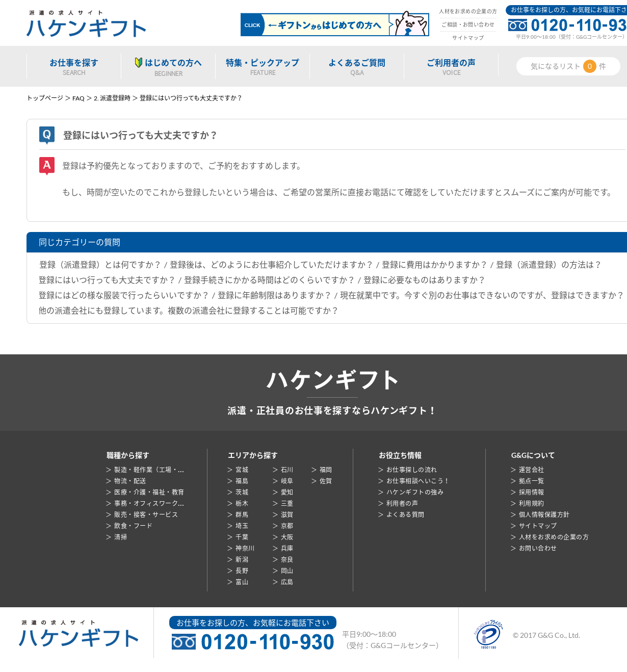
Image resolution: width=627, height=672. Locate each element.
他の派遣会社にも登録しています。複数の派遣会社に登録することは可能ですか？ (189, 310)
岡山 (287, 571)
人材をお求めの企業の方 (468, 11)
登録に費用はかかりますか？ (435, 264)
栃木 (242, 503)
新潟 (242, 560)
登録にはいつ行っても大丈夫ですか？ (107, 280)
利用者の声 (402, 503)
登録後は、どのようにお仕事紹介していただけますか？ (272, 264)
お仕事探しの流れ (412, 470)
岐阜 (287, 481)
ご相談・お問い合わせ (468, 24)
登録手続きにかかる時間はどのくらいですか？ (270, 280)
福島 (242, 481)
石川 (287, 470)
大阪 (287, 537)
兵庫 (287, 548)
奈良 (287, 560)
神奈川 (245, 548)
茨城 (242, 492)
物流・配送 (130, 481)
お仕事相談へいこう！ (418, 481)
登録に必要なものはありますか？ (425, 280)
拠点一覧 (532, 481)
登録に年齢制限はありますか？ (275, 295)
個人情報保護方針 (544, 515)
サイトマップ (468, 38)
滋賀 (287, 515)
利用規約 (532, 503)
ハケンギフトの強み (415, 492)
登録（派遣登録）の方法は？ (549, 264)
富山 (242, 582)
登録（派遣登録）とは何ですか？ (100, 264)
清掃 (121, 537)
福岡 (326, 470)
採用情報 (532, 492)
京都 (287, 526)
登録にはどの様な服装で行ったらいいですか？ (124, 295)
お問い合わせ (538, 548)
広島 (287, 582)
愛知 (287, 492)
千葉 (242, 537)
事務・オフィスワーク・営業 (155, 503)
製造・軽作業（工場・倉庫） (155, 470)
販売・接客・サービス (146, 515)
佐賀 (326, 481)
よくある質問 (406, 515)
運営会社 (532, 470)
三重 (287, 503)
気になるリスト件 (568, 66)
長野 (242, 571)
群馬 (242, 515)
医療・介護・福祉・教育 (149, 492)
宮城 (242, 470)
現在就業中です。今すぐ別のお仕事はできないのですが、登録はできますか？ (482, 295)
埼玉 (242, 526)
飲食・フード (133, 526)
